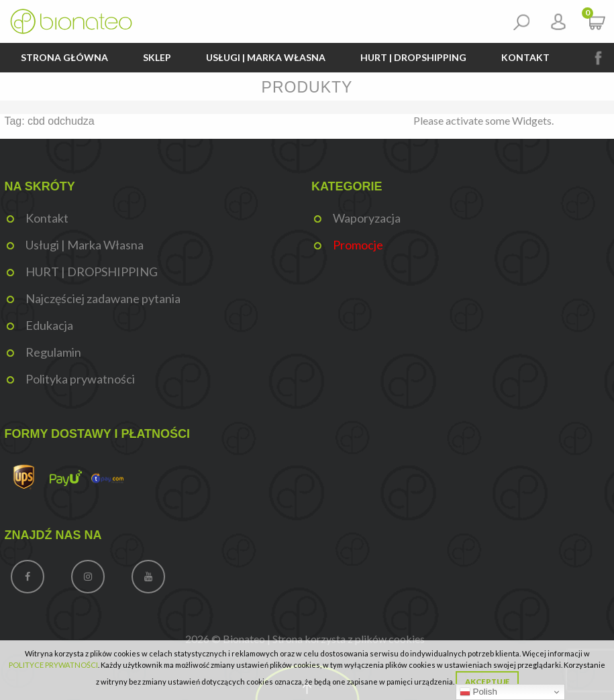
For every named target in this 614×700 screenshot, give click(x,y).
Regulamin (53, 352)
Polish (478, 692)
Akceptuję (487, 682)
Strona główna (64, 57)
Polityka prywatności (80, 379)
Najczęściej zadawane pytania (103, 298)
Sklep (157, 57)
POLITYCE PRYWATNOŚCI (53, 665)
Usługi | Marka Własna (266, 57)
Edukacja (49, 325)
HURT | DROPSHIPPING (413, 57)
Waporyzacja (367, 218)
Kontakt (525, 57)
